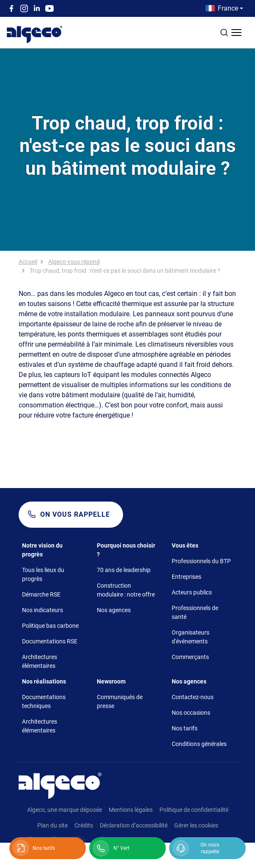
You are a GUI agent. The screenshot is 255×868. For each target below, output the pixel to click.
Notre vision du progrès (42, 550)
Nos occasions (191, 713)
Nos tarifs (185, 728)
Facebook (11, 8)
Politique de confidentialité (194, 810)
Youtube (49, 8)
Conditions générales (199, 744)
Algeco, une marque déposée (64, 810)
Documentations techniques (44, 701)
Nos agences (114, 610)
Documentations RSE (50, 641)
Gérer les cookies (196, 825)
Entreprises (186, 577)
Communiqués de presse (120, 701)
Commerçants (190, 657)
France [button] (228, 8)
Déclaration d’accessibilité (134, 825)
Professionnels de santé (195, 612)
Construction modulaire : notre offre (126, 590)
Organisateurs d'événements (191, 637)
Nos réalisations (44, 681)
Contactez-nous (193, 697)
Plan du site (52, 825)
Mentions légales (131, 810)
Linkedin (37, 8)
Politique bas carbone (50, 626)
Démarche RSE (41, 594)
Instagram (24, 8)
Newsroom (111, 681)
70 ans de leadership (124, 570)
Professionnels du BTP (201, 561)
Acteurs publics (192, 592)
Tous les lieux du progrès (43, 574)
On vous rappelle (75, 514)
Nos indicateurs (42, 610)
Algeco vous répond (74, 262)
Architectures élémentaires (40, 661)
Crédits (84, 825)
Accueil (28, 262)
